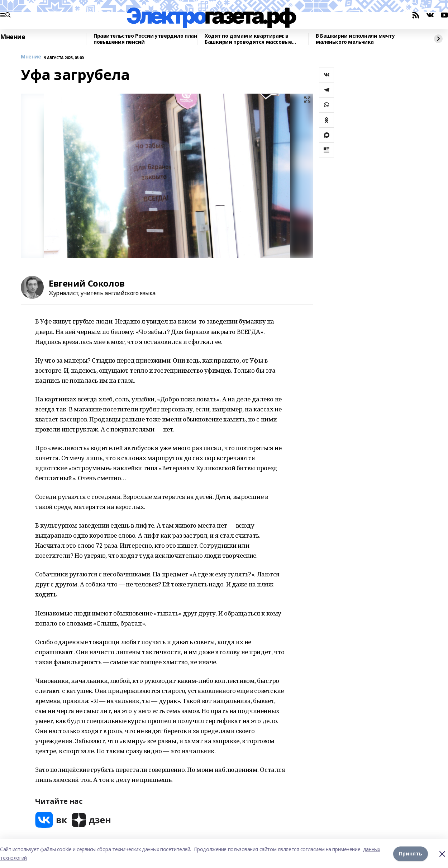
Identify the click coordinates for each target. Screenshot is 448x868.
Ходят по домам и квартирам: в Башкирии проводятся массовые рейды (248, 39)
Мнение (13, 37)
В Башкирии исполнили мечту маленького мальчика (355, 39)
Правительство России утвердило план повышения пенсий (145, 39)
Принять (411, 853)
